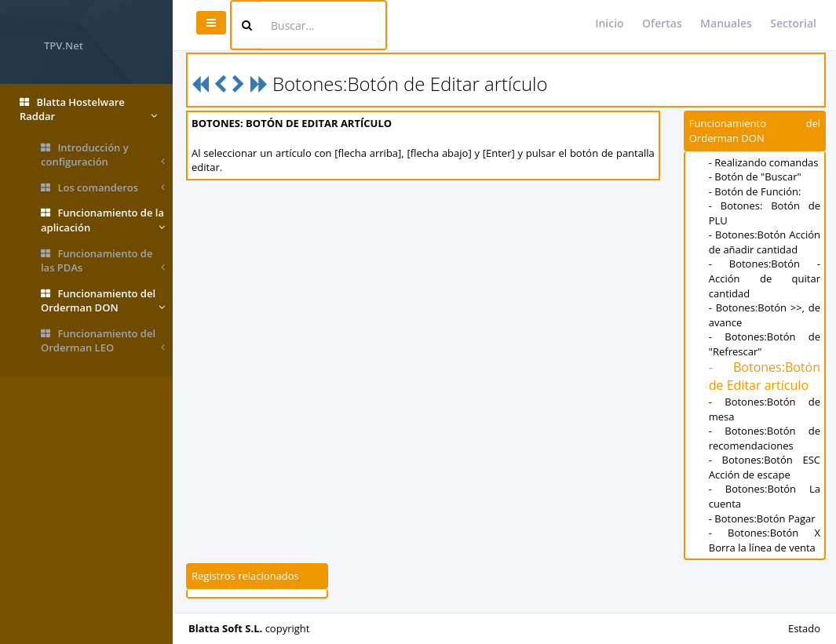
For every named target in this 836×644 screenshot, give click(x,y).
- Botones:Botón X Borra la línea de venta (765, 540)
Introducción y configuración (103, 155)
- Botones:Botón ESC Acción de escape (765, 467)
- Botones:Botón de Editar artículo (765, 376)
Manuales (726, 23)
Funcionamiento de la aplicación (103, 220)
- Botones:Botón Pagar (762, 518)
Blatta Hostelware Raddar (88, 109)
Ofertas (662, 23)
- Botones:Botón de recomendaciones (765, 438)
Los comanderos (103, 188)
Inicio (609, 23)
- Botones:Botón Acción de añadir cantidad (765, 242)
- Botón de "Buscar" (755, 176)
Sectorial (793, 23)
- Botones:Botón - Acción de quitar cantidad (765, 278)
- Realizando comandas (764, 162)
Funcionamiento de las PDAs (103, 261)
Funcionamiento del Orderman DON (103, 301)
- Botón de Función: (755, 191)
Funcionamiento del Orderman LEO (103, 341)
